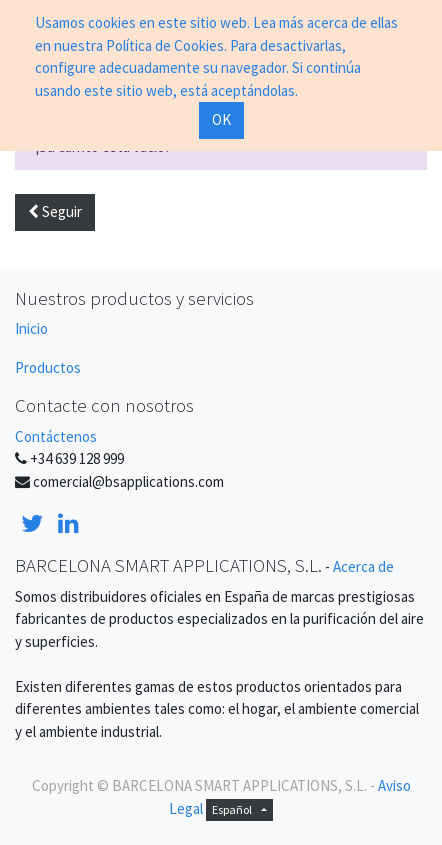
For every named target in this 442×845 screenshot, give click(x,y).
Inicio (31, 328)
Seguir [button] (55, 211)
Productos (48, 367)
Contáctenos (56, 436)
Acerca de (363, 566)
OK (221, 119)
